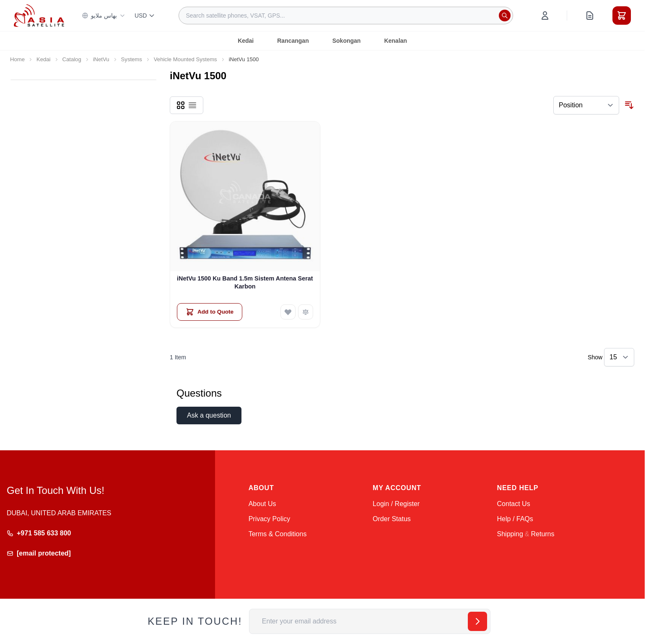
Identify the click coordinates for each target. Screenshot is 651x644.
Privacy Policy (270, 519)
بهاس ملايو (104, 16)
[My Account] (545, 16)
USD (145, 16)
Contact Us (514, 504)
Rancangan (293, 41)
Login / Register (396, 504)
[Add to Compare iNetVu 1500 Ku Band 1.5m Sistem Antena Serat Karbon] (306, 312)
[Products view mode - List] (192, 105)
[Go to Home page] (39, 15)
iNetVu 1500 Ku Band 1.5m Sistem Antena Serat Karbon (245, 282)
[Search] (505, 16)
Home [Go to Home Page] (17, 59)
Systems (132, 59)
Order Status (392, 519)
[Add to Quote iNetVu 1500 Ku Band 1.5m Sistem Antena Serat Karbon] (210, 312)
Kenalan (395, 41)
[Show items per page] (619, 357)
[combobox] (346, 16)
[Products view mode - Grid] (181, 105)
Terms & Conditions (278, 534)
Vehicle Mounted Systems (185, 59)
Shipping (510, 534)
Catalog (72, 59)
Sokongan (347, 41)
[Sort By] (586, 105)
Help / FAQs (515, 519)
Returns (542, 534)
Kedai (246, 41)
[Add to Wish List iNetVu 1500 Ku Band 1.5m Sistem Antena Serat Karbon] (288, 312)
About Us (262, 504)
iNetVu (101, 59)
